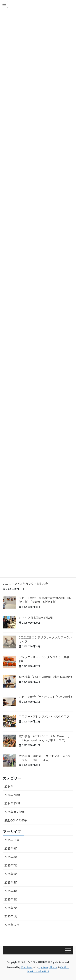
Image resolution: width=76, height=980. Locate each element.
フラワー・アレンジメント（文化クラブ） (46, 716)
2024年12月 (12, 925)
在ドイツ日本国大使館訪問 (36, 618)
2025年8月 (11, 857)
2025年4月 (11, 891)
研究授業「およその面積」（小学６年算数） (46, 677)
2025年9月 (11, 848)
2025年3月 (11, 899)
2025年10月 (12, 840)
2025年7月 (11, 865)
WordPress (27, 967)
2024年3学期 (12, 803)
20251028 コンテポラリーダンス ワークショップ (45, 639)
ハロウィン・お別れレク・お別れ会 (25, 584)
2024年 (9, 786)
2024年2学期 (12, 795)
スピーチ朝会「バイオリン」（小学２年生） (46, 697)
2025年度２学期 (14, 812)
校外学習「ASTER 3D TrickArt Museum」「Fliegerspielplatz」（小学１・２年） (45, 738)
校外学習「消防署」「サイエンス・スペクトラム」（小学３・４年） (45, 758)
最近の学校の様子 (16, 820)
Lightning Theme (48, 967)
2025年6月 (11, 874)
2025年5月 (11, 882)
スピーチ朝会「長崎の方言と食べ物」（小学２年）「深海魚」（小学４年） (45, 600)
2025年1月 (11, 916)
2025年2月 (11, 908)
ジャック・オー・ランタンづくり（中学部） (44, 659)
